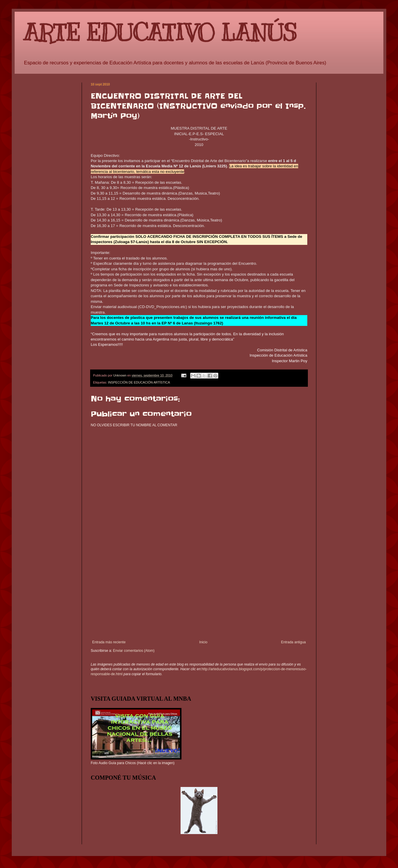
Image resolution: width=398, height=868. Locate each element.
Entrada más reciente (109, 642)
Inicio (203, 642)
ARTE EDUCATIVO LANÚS (160, 33)
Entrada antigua (293, 642)
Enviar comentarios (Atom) (134, 651)
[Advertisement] (199, 596)
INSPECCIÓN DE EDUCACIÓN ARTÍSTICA (139, 382)
